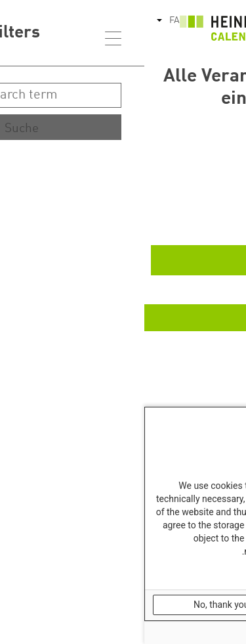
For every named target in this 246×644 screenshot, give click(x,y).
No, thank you (77, 605)
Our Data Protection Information (182, 574)
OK (192, 605)
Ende (207, 220)
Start (207, 179)
